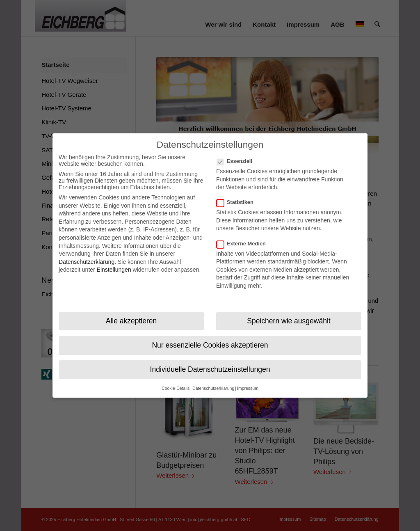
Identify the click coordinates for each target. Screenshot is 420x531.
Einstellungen (114, 263)
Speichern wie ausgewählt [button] (289, 314)
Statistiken (238, 196)
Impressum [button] (248, 382)
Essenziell (238, 154)
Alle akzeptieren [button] (131, 314)
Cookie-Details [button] (176, 382)
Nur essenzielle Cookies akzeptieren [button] (210, 339)
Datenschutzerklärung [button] (213, 382)
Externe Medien (244, 237)
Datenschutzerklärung (87, 255)
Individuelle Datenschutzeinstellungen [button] (210, 363)
